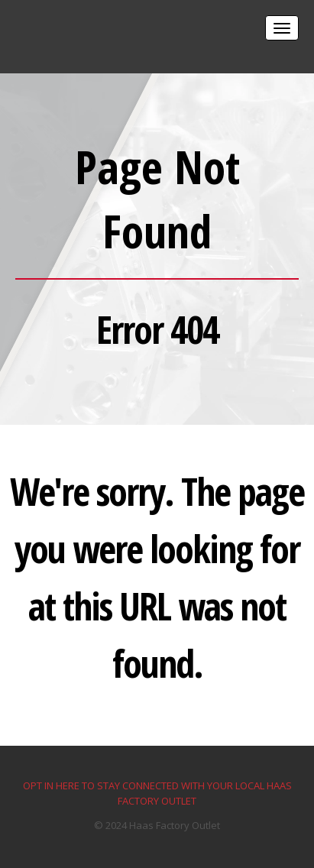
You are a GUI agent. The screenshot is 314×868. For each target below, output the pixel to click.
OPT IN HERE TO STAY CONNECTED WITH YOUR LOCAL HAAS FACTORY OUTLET (157, 793)
